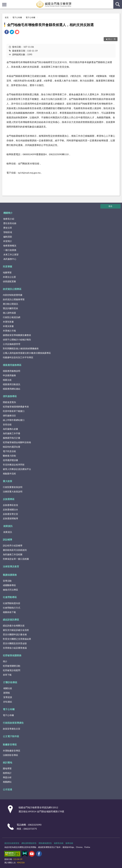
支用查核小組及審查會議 (15, 648)
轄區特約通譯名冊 (12, 447)
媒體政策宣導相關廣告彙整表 (17, 335)
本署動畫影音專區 (12, 751)
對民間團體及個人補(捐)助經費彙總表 (21, 348)
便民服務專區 (10, 396)
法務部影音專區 (10, 755)
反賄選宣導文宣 (10, 514)
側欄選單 (4, 5)
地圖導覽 (7, 272)
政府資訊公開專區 (12, 289)
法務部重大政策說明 (13, 491)
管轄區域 (8, 232)
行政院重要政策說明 (13, 487)
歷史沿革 (8, 228)
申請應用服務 (9, 375)
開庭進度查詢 (9, 402)
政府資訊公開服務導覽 (14, 299)
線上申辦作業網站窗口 (14, 420)
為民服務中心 (10, 259)
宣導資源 (8, 697)
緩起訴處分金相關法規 (14, 625)
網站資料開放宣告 (29, 843)
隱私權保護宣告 (45, 843)
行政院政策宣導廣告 (13, 723)
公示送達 (8, 789)
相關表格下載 (9, 612)
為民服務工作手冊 (12, 433)
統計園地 (8, 762)
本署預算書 (8, 322)
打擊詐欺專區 (10, 682)
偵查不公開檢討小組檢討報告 (17, 340)
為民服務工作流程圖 (13, 554)
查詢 (118, 4)
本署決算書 (8, 326)
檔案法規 (7, 380)
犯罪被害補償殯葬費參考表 (16, 407)
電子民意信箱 (9, 451)
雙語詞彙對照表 (10, 308)
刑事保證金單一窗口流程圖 (16, 559)
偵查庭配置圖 (9, 281)
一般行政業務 (10, 250)
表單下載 (7, 675)
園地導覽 (7, 768)
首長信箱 (7, 424)
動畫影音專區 (10, 744)
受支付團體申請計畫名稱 (15, 634)
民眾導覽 (8, 266)
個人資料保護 (9, 313)
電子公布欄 (17, 17)
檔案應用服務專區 (12, 365)
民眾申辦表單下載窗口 (14, 411)
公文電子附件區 (11, 736)
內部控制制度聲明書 (13, 295)
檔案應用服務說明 (12, 371)
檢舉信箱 (69, 843)
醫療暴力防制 (9, 456)
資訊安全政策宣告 (12, 843)
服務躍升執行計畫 (12, 438)
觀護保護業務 (10, 575)
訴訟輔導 (8, 539)
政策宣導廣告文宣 (12, 729)
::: (2, 2)
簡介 (5, 661)
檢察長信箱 (59, 843)
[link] (7, 32)
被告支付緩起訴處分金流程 (16, 630)
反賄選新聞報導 (10, 518)
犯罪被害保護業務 (12, 655)
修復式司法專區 (10, 590)
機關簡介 (8, 213)
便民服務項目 (9, 416)
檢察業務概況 (10, 246)
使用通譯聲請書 (10, 460)
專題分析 (7, 777)
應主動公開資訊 (10, 304)
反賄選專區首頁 (10, 505)
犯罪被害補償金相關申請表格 (17, 442)
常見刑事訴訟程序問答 (14, 465)
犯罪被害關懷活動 (12, 666)
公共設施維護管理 (12, 344)
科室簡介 (8, 241)
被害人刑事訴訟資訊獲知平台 (17, 469)
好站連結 (8, 702)
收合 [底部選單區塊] (110, 206)
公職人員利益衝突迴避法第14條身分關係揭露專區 (27, 353)
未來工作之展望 (11, 254)
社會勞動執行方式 (12, 608)
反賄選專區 (9, 499)
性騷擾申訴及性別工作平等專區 (18, 357)
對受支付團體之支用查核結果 (17, 639)
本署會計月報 (9, 331)
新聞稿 (7, 693)
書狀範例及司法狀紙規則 (15, 550)
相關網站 (7, 782)
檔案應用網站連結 (12, 389)
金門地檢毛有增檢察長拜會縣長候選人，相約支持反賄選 (50, 25)
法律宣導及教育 (11, 566)
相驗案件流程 (9, 474)
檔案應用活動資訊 (12, 384)
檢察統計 (7, 773)
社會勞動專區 (10, 597)
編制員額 (8, 237)
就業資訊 (8, 526)
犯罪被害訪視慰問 (12, 670)
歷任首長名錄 (10, 223)
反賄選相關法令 (10, 509)
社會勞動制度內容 (12, 603)
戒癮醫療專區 (9, 585)
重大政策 (8, 481)
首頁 (7, 17)
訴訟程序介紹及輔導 (13, 545)
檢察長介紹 (9, 219)
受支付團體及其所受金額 (15, 643)
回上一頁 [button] (112, 39)
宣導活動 (7, 581)
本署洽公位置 (9, 277)
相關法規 (8, 688)
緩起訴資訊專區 (11, 620)
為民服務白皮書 (10, 429)
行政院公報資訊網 (12, 317)
